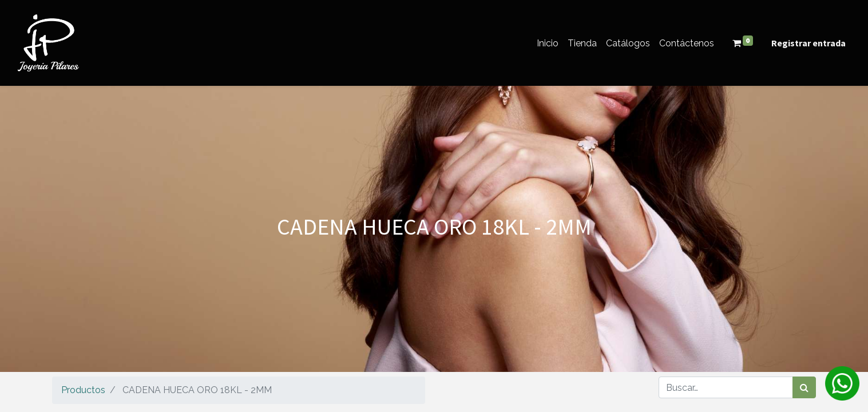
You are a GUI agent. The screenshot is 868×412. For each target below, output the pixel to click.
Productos (83, 390)
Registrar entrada (808, 43)
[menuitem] (548, 43)
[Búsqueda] (804, 387)
